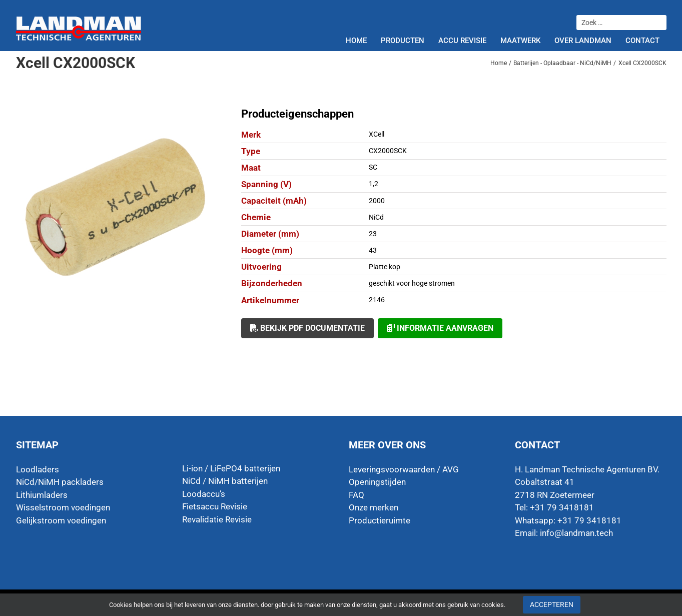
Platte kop (385, 267)
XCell (377, 134)
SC (373, 167)
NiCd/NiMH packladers (60, 482)
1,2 (374, 184)
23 (373, 234)
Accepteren (552, 604)
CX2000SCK (388, 151)
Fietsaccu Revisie (215, 506)
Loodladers (38, 469)
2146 (377, 300)
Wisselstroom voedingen (63, 507)
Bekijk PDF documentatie (307, 328)
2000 (377, 201)
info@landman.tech (576, 533)
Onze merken (374, 507)
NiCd (376, 217)
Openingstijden (377, 482)
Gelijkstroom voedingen (61, 520)
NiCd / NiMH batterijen (225, 481)
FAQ (357, 495)
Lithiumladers (42, 495)
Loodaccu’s (204, 494)
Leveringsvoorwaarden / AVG (404, 469)
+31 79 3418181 (589, 520)
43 (373, 250)
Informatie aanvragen (440, 328)
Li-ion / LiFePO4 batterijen (231, 468)
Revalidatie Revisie (217, 519)
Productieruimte (380, 520)
